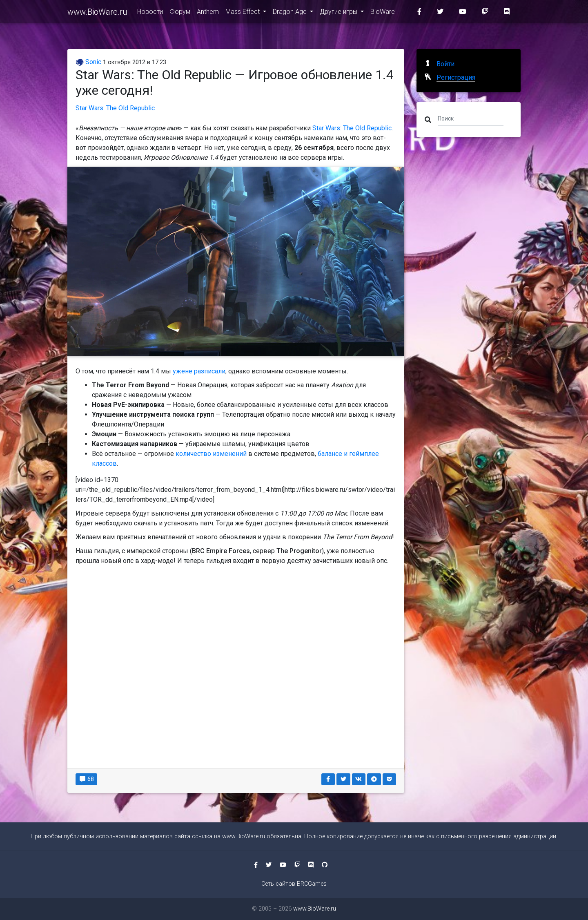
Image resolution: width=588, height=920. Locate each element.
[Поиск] (471, 118)
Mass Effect (243, 13)
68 (86, 779)
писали (215, 371)
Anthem (208, 13)
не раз (195, 371)
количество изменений (211, 454)
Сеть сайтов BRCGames (294, 884)
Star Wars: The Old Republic (115, 108)
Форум (180, 13)
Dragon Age (291, 13)
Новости (150, 13)
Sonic (88, 62)
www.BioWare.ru (97, 13)
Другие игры (339, 13)
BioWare (383, 13)
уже (179, 371)
